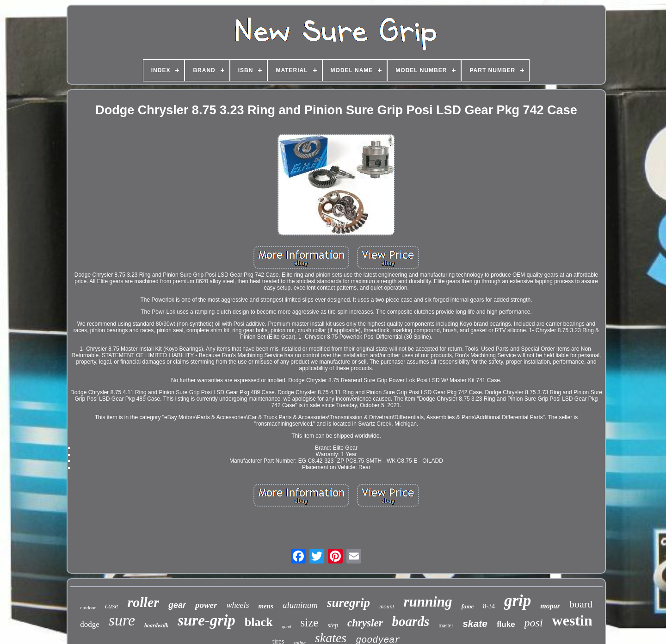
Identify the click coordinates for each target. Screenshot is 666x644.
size (310, 622)
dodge (90, 624)
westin (572, 620)
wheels (237, 605)
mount (387, 606)
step (333, 625)
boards (411, 621)
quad (287, 627)
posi (534, 623)
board (581, 604)
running (428, 602)
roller (143, 602)
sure (122, 620)
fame (468, 606)
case (111, 606)
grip (518, 601)
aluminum (300, 605)
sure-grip (207, 620)
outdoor (88, 607)
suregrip (348, 603)
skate (475, 623)
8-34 (489, 606)
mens (266, 606)
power (206, 605)
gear (177, 605)
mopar (550, 606)
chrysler (365, 623)
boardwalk (156, 625)
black (259, 622)
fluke (506, 624)
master (446, 625)
